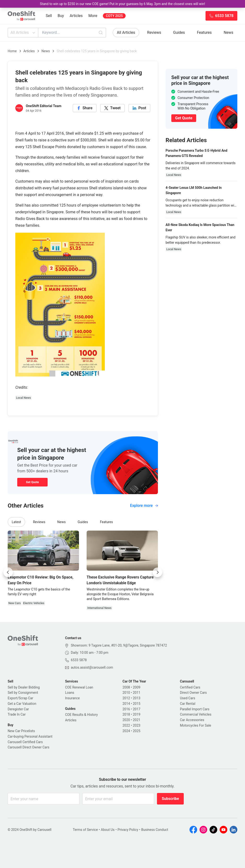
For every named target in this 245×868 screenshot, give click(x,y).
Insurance (72, 698)
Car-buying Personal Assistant (30, 736)
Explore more (144, 506)
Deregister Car (18, 709)
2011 (136, 693)
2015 (136, 704)
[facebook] (85, 108)
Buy (61, 16)
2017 (136, 709)
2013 (136, 698)
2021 (136, 720)
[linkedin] (139, 108)
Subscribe (170, 799)
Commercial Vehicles (196, 714)
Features (204, 32)
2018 (126, 714)
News (228, 32)
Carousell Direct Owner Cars (28, 747)
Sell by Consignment (23, 693)
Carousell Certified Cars (25, 742)
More (93, 16)
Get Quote (32, 482)
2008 (126, 687)
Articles (76, 16)
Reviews (154, 32)
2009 (136, 687)
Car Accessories (192, 720)
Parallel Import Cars (195, 709)
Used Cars (188, 698)
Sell (49, 16)
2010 (126, 693)
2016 (126, 709)
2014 (126, 704)
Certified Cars (190, 687)
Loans (70, 693)
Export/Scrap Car (20, 698)
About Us (108, 830)
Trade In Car (17, 714)
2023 (136, 725)
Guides (179, 32)
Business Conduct (155, 830)
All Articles (23, 33)
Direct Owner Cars (193, 693)
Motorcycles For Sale (196, 725)
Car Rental (188, 704)
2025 (136, 731)
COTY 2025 (114, 16)
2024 (126, 731)
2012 (126, 698)
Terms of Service (85, 830)
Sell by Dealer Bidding (24, 687)
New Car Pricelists (21, 731)
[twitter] (112, 108)
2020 (126, 720)
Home (12, 51)
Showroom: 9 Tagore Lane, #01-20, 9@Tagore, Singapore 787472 (119, 645)
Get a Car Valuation (22, 704)
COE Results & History (81, 715)
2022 (126, 725)
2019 (136, 714)
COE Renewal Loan (79, 687)
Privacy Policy (128, 830)
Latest (16, 522)
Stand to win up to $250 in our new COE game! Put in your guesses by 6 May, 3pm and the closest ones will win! (122, 4)
